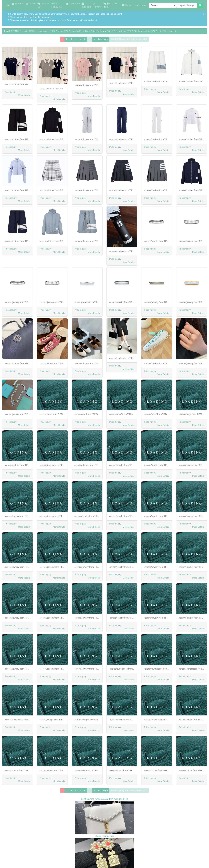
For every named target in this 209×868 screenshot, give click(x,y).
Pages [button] (126, 5)
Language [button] (140, 5)
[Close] (203, 14)
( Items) (110, 5)
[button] (24, 95)
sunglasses (47, 31)
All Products (56, 5)
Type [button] (30, 4)
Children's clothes (144, 31)
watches (125, 31)
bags (173, 31)
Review (97, 5)
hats (162, 31)
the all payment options (75, 14)
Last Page (103, 39)
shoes (63, 31)
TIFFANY (15, 31)
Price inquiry (11, 92)
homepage (46, 17)
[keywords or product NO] (187, 5)
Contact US (43, 5)
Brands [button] (17, 4)
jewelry (29, 31)
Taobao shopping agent (111, 14)
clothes (77, 31)
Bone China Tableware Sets (100, 31)
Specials (86, 5)
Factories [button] (72, 4)
